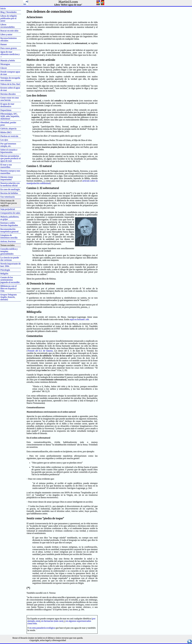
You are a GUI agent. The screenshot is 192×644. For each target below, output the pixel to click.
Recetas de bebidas (9, 193)
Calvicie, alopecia (8, 129)
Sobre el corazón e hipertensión (9, 151)
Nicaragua (5, 64)
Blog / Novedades (8, 12)
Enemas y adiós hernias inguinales (9, 224)
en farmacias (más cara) (52, 621)
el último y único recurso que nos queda (64, 638)
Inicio (7, 8)
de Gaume (40, 351)
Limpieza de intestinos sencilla (9, 236)
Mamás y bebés (8, 61)
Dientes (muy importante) (7, 178)
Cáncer (8, 68)
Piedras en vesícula (9, 136)
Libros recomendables (7, 26)
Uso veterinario (8, 197)
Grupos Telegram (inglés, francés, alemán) (9, 297)
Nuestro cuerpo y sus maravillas (10, 172)
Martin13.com (68, 2)
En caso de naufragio (10, 189)
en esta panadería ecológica (42, 628)
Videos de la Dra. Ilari (10, 84)
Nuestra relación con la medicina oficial (10, 184)
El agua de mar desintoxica (7, 105)
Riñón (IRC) (6, 132)
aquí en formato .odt (79, 319)
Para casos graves (9, 48)
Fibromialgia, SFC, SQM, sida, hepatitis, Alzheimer (10, 116)
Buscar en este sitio (9, 31)
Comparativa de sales (10, 213)
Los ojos (4, 140)
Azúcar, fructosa (8, 241)
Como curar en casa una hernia (9, 99)
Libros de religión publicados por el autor (9, 18)
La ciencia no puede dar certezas (10, 259)
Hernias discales (8, 94)
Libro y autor (6, 34)
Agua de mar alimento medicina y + (10, 54)
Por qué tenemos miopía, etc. (8, 145)
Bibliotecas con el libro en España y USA (8, 289)
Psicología (5, 270)
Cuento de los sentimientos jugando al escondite (10, 280)
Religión (4, 274)
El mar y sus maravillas (6, 166)
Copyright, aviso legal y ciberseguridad (48, 640)
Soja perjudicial (8, 209)
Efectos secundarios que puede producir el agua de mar (10, 158)
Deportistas (6, 110)
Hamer (8, 44)
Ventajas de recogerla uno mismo (10, 79)
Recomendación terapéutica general (9, 230)
